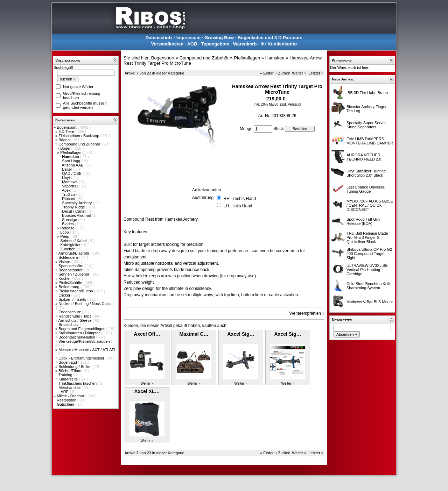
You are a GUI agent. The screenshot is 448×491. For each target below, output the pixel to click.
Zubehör (68, 249)
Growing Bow (219, 38)
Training (66, 375)
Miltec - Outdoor (71, 396)
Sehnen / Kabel (74, 241)
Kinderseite (69, 379)
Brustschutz (69, 325)
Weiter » (299, 73)
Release (68, 228)
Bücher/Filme (70, 371)
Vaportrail (71, 186)
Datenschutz (159, 38)
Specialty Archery (77, 203)
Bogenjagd (68, 362)
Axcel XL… (147, 391)
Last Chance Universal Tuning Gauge (366, 189)
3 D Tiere (67, 131)
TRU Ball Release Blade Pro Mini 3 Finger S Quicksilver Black (367, 237)
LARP (64, 392)
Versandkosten (167, 44)
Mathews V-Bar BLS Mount (370, 302)
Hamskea (275, 58)
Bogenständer (71, 270)
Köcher (65, 278)
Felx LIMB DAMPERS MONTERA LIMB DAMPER (370, 141)
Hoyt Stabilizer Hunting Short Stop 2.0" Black (366, 173)
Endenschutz (70, 312)
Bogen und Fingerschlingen (82, 329)
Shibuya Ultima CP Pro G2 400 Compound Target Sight (369, 254)
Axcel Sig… (241, 334)
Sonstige (70, 220)
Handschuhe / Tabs (75, 316)
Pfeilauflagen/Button (76, 291)
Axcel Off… (147, 334)
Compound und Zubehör (80, 144)
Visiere (65, 262)
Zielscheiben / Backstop (79, 136)
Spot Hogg (72, 161)
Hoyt (66, 178)
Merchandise (70, 387)
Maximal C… (194, 334)
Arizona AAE (73, 165)
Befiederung (69, 287)
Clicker (65, 295)
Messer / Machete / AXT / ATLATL (87, 350)
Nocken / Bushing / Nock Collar (86, 304)
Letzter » (316, 73)
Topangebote (215, 44)
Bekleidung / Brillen (75, 367)
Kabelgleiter (71, 245)
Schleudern (69, 257)
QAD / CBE (72, 173)
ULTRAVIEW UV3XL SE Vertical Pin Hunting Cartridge (367, 270)
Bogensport (67, 127)
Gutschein (66, 404)
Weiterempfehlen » (307, 313)
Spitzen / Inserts (73, 299)
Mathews (70, 182)
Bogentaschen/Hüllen (77, 337)
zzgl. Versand (290, 104)
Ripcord (69, 199)
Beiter (68, 169)
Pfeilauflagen (72, 152)
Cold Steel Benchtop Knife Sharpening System (369, 286)
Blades (68, 224)
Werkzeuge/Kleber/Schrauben (85, 341)
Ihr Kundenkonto (279, 44)
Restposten (67, 400)
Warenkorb (245, 44)
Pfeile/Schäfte (71, 283)
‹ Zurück (283, 73)
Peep (65, 236)
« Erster (267, 73)
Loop (65, 232)
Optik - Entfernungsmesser (82, 358)
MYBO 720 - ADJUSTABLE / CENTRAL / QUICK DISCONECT (370, 205)
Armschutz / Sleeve (76, 320)
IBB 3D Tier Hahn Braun (367, 93)
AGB (192, 44)
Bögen (65, 140)
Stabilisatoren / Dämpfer (80, 333)
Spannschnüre (71, 266)
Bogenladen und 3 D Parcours (270, 38)
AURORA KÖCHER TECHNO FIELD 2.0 (364, 157)
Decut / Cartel (74, 211)
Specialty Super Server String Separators (366, 125)
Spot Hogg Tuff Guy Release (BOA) (363, 221)
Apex (67, 190)
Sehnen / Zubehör (74, 274)
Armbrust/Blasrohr (75, 253)
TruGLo (69, 194)
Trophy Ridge (74, 207)
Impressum (188, 38)
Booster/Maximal (77, 215)
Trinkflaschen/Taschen (78, 383)
